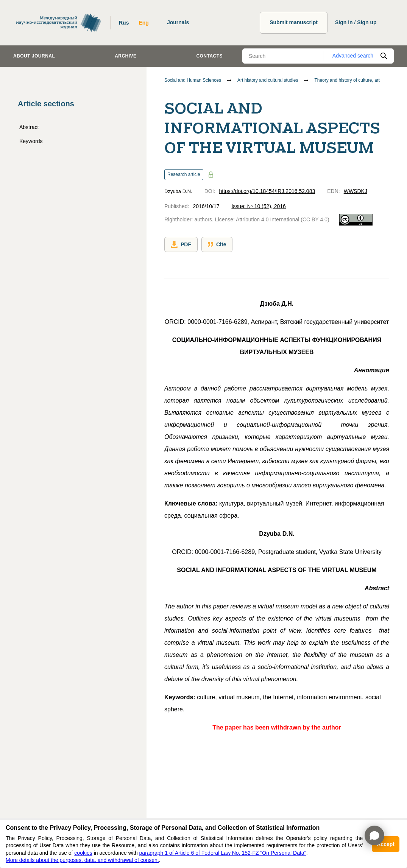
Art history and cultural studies (268, 80)
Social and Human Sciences (193, 80)
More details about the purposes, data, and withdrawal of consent (82, 860)
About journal (34, 56)
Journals (178, 22)
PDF (181, 244)
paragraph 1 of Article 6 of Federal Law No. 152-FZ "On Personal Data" (223, 853)
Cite (217, 244)
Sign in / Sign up (356, 22)
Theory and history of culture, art (347, 80)
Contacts (209, 56)
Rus (124, 23)
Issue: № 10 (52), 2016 (258, 206)
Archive (126, 56)
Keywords (31, 141)
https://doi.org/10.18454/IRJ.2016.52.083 (267, 191)
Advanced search (353, 56)
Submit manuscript (294, 22)
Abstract (29, 127)
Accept (386, 844)
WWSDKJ (356, 191)
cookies (83, 853)
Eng (143, 23)
